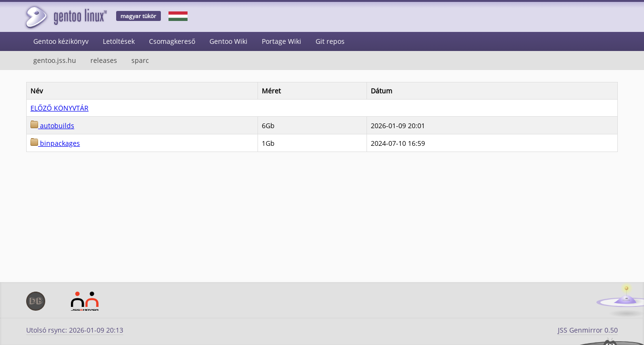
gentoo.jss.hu (55, 60)
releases (104, 60)
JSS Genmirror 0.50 (588, 330)
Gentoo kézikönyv (61, 41)
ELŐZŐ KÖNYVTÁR (59, 108)
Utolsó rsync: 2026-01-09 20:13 (75, 330)
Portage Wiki (282, 41)
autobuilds (52, 126)
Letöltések (119, 41)
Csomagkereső (172, 41)
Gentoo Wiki (228, 41)
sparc (140, 60)
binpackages (55, 143)
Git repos (330, 41)
